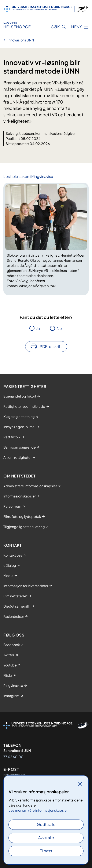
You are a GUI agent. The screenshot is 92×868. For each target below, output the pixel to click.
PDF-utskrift (51, 346)
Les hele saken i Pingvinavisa (28, 176)
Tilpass (46, 851)
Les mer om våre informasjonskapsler (38, 810)
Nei (60, 328)
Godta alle (46, 824)
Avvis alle (46, 837)
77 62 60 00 (13, 757)
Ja (38, 328)
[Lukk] (80, 784)
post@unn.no (14, 775)
